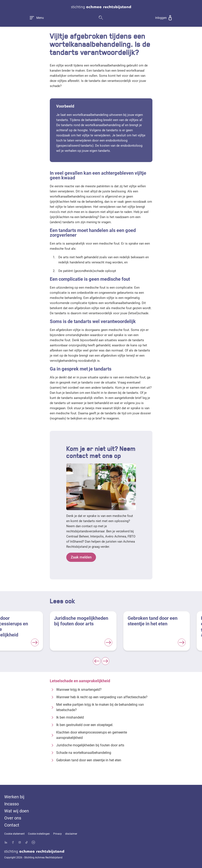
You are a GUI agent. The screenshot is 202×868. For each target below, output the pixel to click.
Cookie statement (14, 834)
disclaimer (71, 834)
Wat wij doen (17, 811)
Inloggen (161, 18)
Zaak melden (83, 557)
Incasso (12, 804)
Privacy (58, 834)
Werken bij (14, 797)
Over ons (13, 818)
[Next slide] (105, 661)
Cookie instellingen (39, 834)
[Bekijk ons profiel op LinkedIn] (6, 843)
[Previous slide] (97, 661)
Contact (12, 825)
